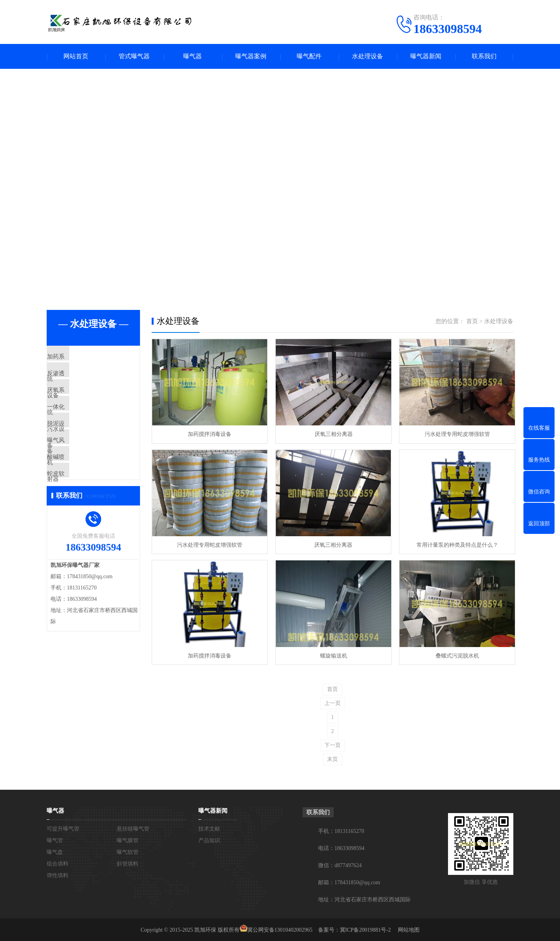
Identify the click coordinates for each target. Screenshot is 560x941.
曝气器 (192, 57)
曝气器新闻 (426, 57)
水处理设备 (367, 57)
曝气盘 (55, 851)
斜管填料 (128, 863)
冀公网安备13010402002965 (280, 929)
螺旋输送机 (332, 655)
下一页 (332, 744)
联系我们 (484, 57)
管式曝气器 (134, 57)
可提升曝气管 (63, 828)
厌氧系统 (77, 404)
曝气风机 (77, 472)
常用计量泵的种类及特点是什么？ (455, 544)
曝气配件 (309, 57)
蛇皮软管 (77, 518)
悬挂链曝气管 (133, 828)
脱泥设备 (77, 450)
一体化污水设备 (85, 427)
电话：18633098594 (341, 847)
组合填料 (58, 863)
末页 (332, 758)
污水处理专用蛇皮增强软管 (455, 434)
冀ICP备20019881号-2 (365, 929)
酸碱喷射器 (80, 495)
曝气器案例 (251, 57)
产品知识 (209, 840)
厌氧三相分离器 (332, 434)
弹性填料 (58, 875)
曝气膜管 (128, 840)
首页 (472, 322)
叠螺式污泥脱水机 (455, 655)
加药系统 (77, 358)
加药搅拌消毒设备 (209, 434)
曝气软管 (128, 851)
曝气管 (55, 840)
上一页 (332, 702)
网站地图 (409, 929)
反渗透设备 (80, 381)
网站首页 (76, 57)
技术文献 (209, 828)
